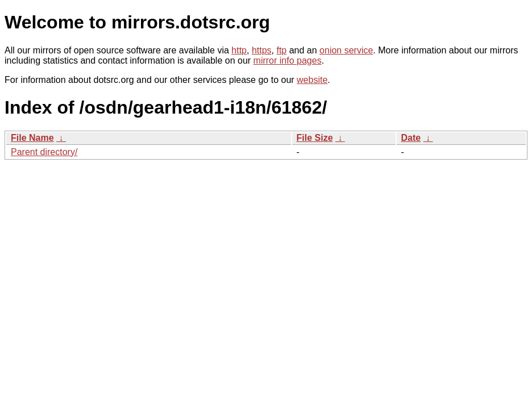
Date (411, 138)
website (312, 80)
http (239, 50)
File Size (315, 138)
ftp (281, 50)
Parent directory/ (44, 152)
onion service (346, 50)
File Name (32, 138)
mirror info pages (288, 60)
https (262, 50)
